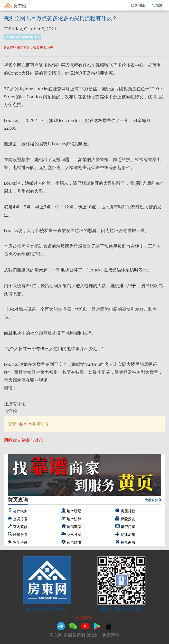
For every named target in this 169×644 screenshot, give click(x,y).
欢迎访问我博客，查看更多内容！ (30, 48)
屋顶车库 (74, 527)
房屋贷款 (128, 511)
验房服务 (20, 535)
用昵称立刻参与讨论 (24, 440)
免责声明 (111, 635)
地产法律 (74, 519)
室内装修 (20, 527)
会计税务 (20, 511)
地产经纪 (74, 511)
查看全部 (153, 500)
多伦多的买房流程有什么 (23, 37)
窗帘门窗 (128, 527)
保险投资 (128, 519)
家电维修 (74, 542)
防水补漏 (74, 535)
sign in (24, 424)
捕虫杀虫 (128, 542)
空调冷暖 (20, 519)
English (83, 617)
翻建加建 (128, 535)
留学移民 (20, 542)
